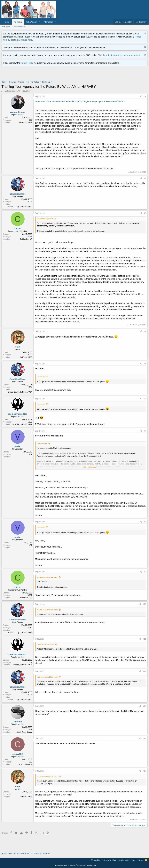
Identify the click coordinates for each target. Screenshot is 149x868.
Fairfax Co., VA (26, 239)
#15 (144, 771)
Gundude (18, 722)
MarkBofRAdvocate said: (47, 577)
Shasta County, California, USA (20, 207)
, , (31, 457)
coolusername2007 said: (47, 677)
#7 (145, 431)
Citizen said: (42, 444)
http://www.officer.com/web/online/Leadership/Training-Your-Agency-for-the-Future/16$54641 (80, 101)
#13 (144, 706)
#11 (144, 639)
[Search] (141, 22)
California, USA (26, 357)
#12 (144, 671)
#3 (145, 213)
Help (134, 860)
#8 (145, 522)
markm (18, 446)
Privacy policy (124, 860)
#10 (144, 604)
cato (18, 347)
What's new (32, 22)
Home (7, 22)
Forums (18, 22)
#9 (145, 572)
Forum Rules (27, 63)
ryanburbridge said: (45, 219)
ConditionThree (18, 194)
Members (49, 22)
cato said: (41, 377)
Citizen (18, 229)
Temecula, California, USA (22, 424)
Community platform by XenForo (74, 865)
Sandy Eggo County (24, 732)
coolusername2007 (18, 414)
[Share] (141, 97)
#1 (145, 97)
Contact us (96, 860)
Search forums (19, 27)
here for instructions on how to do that (121, 55)
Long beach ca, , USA (23, 122)
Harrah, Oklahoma (25, 764)
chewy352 (18, 754)
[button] (40, 22)
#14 (144, 738)
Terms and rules (109, 860)
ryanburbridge (9, 91)
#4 (145, 331)
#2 (145, 178)
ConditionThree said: (46, 645)
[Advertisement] (54, 74)
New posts (6, 27)
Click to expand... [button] (91, 467)
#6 (145, 399)
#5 (145, 364)
